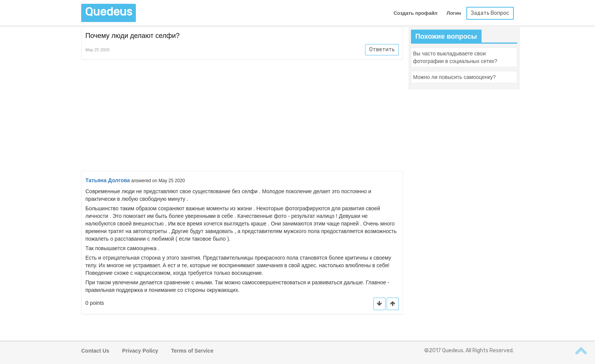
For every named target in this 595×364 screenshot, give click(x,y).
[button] (393, 304)
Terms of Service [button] (192, 351)
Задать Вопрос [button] (490, 13)
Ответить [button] (382, 50)
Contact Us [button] (95, 351)
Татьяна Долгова (108, 180)
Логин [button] (454, 13)
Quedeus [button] (109, 12)
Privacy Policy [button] (140, 351)
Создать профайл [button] (416, 13)
